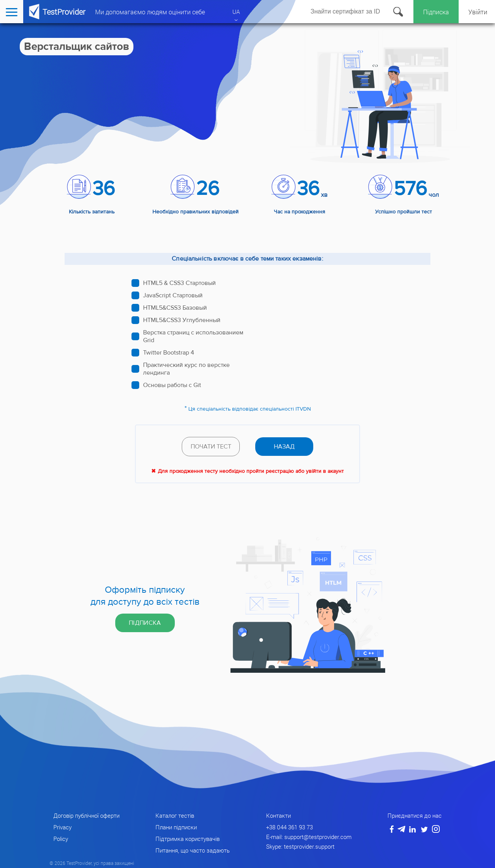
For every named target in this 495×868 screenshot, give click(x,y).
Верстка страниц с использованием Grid (193, 336)
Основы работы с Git (172, 385)
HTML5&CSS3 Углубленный (182, 320)
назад (284, 447)
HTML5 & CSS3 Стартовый (179, 283)
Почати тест (211, 447)
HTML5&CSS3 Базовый (175, 308)
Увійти (478, 12)
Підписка (436, 12)
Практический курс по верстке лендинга (186, 369)
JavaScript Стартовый (173, 295)
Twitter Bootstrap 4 (169, 353)
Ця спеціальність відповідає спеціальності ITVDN (250, 409)
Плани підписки (176, 827)
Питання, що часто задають (193, 850)
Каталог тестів (175, 815)
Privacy (62, 827)
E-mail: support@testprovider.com (309, 837)
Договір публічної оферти (86, 815)
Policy (61, 839)
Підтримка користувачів (188, 839)
